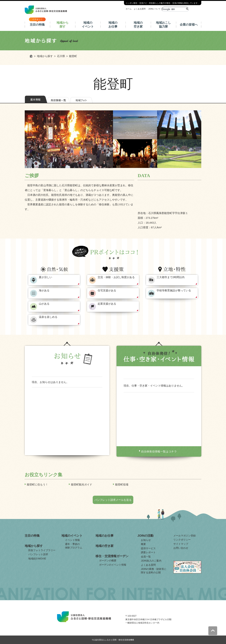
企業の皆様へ (189, 25)
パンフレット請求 (38, 554)
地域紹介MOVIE (37, 559)
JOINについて (154, 9)
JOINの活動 (145, 536)
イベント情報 (72, 540)
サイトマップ (181, 544)
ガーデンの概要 (108, 560)
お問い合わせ (181, 548)
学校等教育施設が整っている (174, 290)
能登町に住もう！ (37, 484)
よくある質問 (140, 9)
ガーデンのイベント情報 (113, 565)
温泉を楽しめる (48, 317)
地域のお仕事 (113, 25)
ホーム (129, 9)
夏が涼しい (45, 277)
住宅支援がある (107, 290)
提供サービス (148, 548)
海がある (44, 290)
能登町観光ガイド (82, 484)
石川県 (61, 56)
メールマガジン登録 (185, 536)
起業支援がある (107, 304)
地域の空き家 (138, 25)
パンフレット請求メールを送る (113, 500)
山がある (44, 304)
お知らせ (146, 540)
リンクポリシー (182, 540)
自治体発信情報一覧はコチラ (159, 451)
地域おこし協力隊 (163, 25)
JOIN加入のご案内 (151, 561)
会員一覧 (146, 557)
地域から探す (63, 25)
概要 (143, 544)
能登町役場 (122, 484)
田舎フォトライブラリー (42, 550)
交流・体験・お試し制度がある (116, 277)
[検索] (173, 9)
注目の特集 (37, 25)
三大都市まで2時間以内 (171, 277)
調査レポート (148, 552)
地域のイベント (88, 25)
